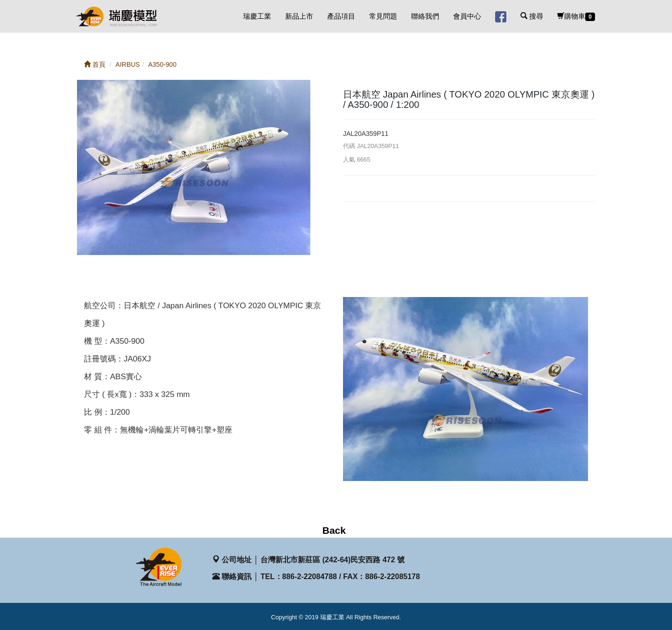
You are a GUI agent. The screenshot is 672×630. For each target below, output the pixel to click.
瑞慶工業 (257, 16)
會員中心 (467, 16)
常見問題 (383, 16)
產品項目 (341, 16)
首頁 (95, 64)
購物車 (576, 17)
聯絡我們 (425, 16)
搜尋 (532, 16)
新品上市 (299, 16)
